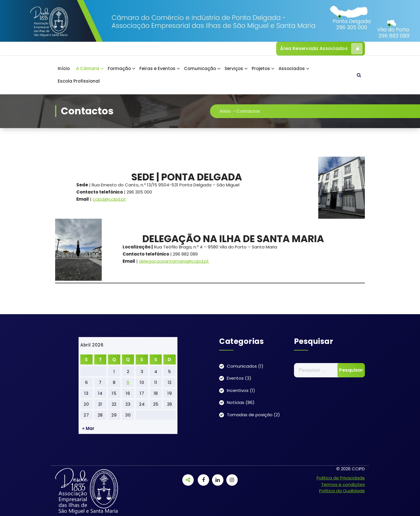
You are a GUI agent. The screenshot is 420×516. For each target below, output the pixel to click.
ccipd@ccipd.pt (109, 199)
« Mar (88, 428)
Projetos (261, 68)
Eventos (235, 378)
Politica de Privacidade (341, 478)
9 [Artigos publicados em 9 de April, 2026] (128, 382)
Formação (119, 68)
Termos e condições (343, 484)
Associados (292, 68)
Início (64, 68)
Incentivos (238, 390)
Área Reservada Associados (321, 49)
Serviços (234, 68)
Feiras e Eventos (157, 68)
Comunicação (200, 68)
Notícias (236, 402)
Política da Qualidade (342, 491)
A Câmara (88, 68)
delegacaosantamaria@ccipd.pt (174, 261)
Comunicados (242, 366)
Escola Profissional (79, 81)
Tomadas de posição (250, 415)
